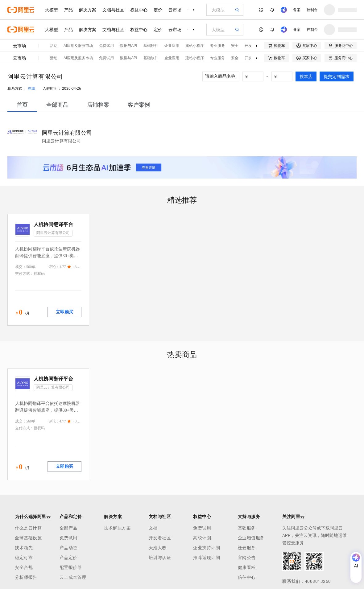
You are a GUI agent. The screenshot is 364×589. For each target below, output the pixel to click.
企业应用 (172, 46)
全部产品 (68, 528)
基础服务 (247, 528)
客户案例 (139, 105)
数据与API (128, 46)
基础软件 (151, 46)
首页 (22, 105)
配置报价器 (71, 567)
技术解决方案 (117, 528)
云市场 (175, 10)
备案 (297, 10)
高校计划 (202, 538)
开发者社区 (160, 538)
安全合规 (24, 567)
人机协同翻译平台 (53, 224)
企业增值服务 (251, 538)
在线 (31, 89)
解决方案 (88, 10)
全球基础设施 (28, 538)
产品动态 (68, 548)
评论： (54, 267)
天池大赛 (158, 548)
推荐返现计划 (207, 558)
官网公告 (247, 558)
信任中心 (247, 577)
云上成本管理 (73, 577)
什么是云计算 (28, 528)
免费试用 (106, 46)
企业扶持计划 (207, 548)
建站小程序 (195, 46)
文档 (153, 528)
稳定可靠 (24, 558)
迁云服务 (247, 548)
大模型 (52, 10)
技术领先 (24, 548)
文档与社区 (113, 10)
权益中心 (139, 10)
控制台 (312, 10)
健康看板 (247, 567)
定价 (158, 10)
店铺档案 (98, 105)
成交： (21, 267)
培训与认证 (160, 558)
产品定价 (68, 558)
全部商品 (57, 105)
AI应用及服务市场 (78, 46)
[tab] (22, 105)
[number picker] (255, 76)
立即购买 (64, 312)
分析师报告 (26, 577)
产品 (68, 10)
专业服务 (217, 46)
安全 (235, 46)
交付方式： (24, 274)
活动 (54, 46)
